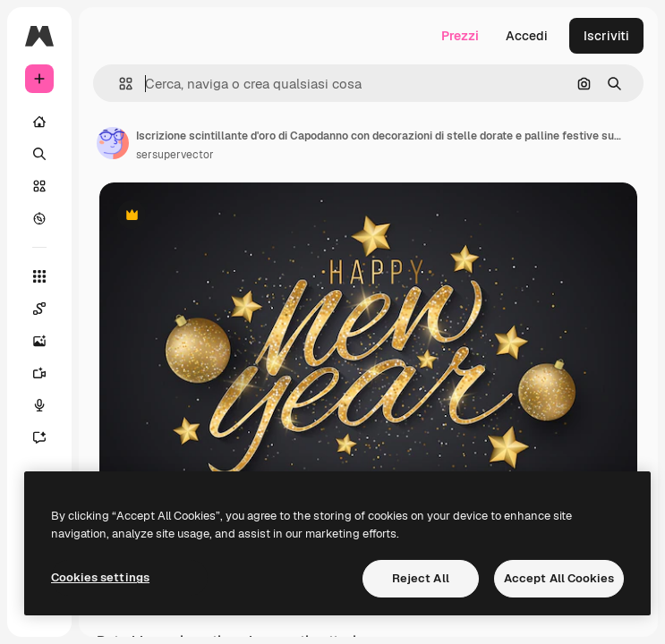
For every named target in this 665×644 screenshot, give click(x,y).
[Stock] (39, 186)
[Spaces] (39, 309)
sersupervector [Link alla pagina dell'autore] (175, 155)
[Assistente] (39, 437)
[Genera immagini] (39, 341)
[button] (119, 84)
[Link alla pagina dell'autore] (113, 143)
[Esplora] (39, 218)
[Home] (39, 122)
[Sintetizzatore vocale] (39, 405)
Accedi (527, 36)
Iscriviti (606, 36)
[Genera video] (39, 373)
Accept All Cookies (559, 578)
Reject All (421, 578)
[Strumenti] (39, 276)
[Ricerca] (39, 154)
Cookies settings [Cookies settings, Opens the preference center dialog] (100, 577)
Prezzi (460, 36)
